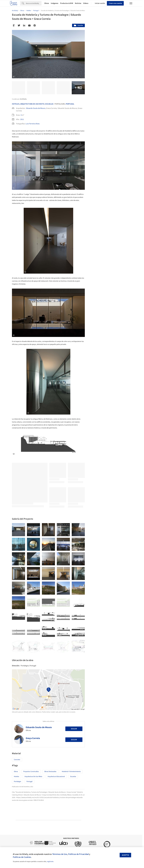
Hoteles (16, 104)
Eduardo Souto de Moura (36, 108)
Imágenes (55, 3)
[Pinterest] (35, 25)
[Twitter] (19, 25)
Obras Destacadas (50, 772)
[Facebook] (14, 25)
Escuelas (49, 104)
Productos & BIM (67, 3)
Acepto (125, 855)
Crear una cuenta (115, 3)
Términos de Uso (60, 854)
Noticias (78, 3)
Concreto (17, 760)
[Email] (29, 25)
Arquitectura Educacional (56, 777)
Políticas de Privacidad (78, 854)
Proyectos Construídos (31, 772)
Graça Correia (33, 738)
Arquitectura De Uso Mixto (32, 104)
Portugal (70, 104)
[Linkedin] (24, 25)
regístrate (50, 862)
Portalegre (17, 782)
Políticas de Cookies (22, 857)
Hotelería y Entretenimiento (71, 772)
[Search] (34, 3)
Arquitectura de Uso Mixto (33, 777)
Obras (47, 3)
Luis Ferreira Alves (33, 124)
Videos (86, 3)
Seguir (74, 729)
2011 (22, 119)
